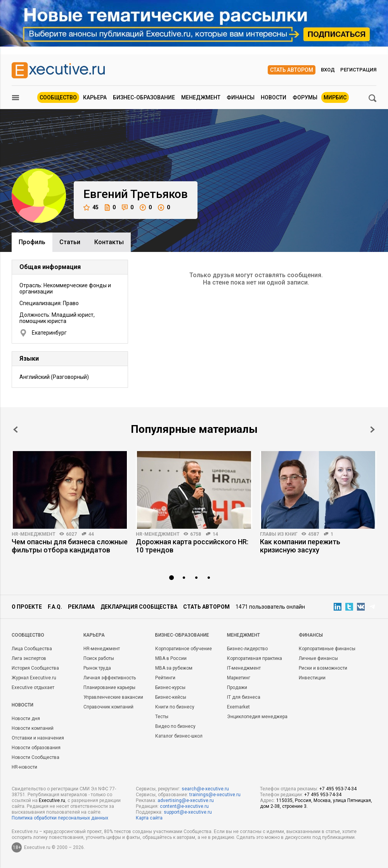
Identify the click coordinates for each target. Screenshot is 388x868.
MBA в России (171, 658)
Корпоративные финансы (327, 649)
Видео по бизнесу (175, 726)
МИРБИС (335, 97)
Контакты (109, 242)
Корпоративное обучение (184, 649)
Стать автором (292, 70)
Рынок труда (97, 668)
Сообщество (58, 97)
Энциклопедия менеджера (257, 717)
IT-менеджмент (244, 668)
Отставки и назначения (38, 738)
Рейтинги (165, 678)
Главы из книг (279, 534)
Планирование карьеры (109, 687)
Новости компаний (33, 728)
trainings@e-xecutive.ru (215, 795)
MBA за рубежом (174, 668)
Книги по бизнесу (175, 707)
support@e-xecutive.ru (188, 812)
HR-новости (24, 767)
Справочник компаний (108, 707)
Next (372, 430)
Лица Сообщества (32, 649)
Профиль (32, 242)
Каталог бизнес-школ (179, 736)
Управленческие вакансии (113, 697)
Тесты (162, 717)
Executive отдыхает (33, 687)
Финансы (241, 97)
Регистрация (358, 70)
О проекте (27, 607)
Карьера (95, 97)
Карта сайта (149, 818)
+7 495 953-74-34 (338, 789)
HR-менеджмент (34, 534)
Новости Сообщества (36, 757)
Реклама (81, 607)
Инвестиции (312, 678)
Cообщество (28, 635)
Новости (274, 97)
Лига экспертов (29, 658)
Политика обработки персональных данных (60, 818)
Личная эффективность (110, 678)
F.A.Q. (55, 607)
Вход (328, 70)
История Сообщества (35, 668)
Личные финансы (318, 658)
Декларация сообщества (139, 607)
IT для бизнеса (244, 697)
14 (215, 534)
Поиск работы (99, 658)
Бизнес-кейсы (171, 697)
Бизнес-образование (144, 97)
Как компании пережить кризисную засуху (300, 546)
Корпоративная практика (255, 658)
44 (91, 534)
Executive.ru (52, 800)
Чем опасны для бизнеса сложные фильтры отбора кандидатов (70, 546)
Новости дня (26, 719)
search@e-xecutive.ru (205, 789)
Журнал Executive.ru (34, 678)
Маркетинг (239, 678)
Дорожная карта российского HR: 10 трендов (192, 546)
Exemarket (238, 707)
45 (91, 207)
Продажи (237, 687)
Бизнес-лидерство (247, 649)
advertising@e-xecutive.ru (186, 800)
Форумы (305, 97)
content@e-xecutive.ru (184, 806)
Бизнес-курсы (170, 687)
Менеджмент (201, 97)
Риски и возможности (323, 668)
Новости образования (36, 748)
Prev (16, 430)
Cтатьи (70, 242)
